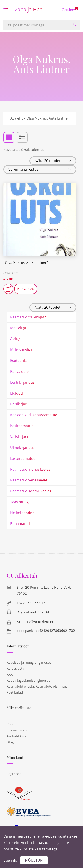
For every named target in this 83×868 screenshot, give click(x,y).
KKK (10, 674)
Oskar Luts (11, 273)
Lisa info (10, 860)
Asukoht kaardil (18, 736)
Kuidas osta (15, 668)
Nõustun (34, 860)
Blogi (11, 742)
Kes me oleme (17, 730)
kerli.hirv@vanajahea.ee (35, 621)
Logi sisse (14, 774)
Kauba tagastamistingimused (29, 680)
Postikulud (15, 692)
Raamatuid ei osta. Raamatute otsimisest (38, 686)
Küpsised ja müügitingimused (29, 662)
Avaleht (17, 118)
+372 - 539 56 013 (31, 603)
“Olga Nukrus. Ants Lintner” (26, 262)
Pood (11, 724)
